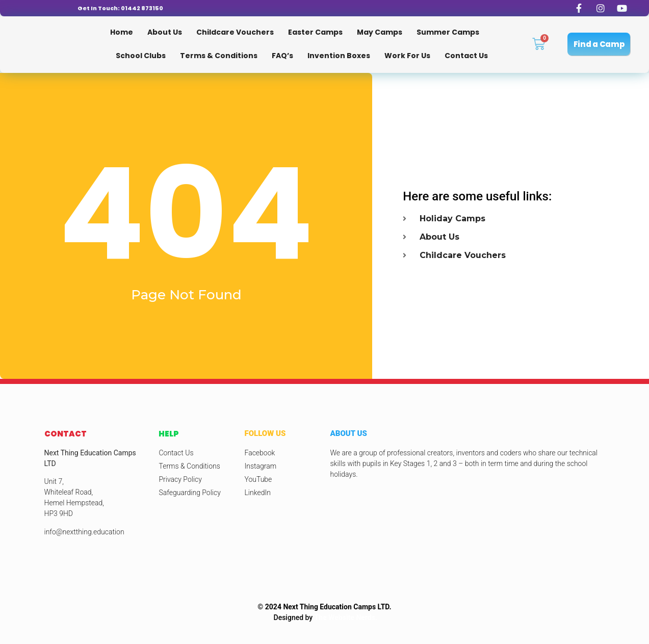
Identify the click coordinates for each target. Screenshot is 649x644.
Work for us (407, 56)
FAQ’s (282, 56)
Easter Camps (315, 32)
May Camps (380, 32)
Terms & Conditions (219, 56)
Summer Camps (448, 32)
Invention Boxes (339, 56)
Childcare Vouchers (235, 32)
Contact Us (466, 56)
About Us (165, 32)
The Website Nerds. (346, 617)
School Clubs (141, 56)
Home (122, 32)
